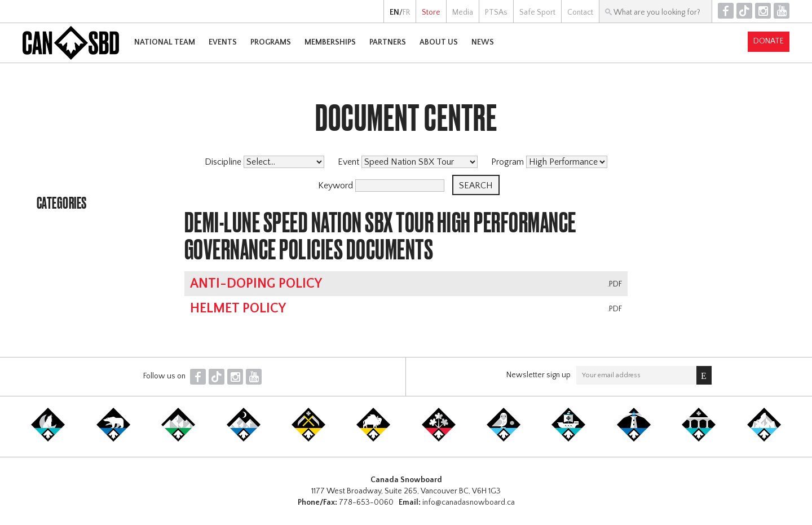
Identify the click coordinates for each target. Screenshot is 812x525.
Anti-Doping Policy (256, 284)
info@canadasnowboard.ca (469, 502)
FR (406, 12)
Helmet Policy (238, 308)
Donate (769, 41)
